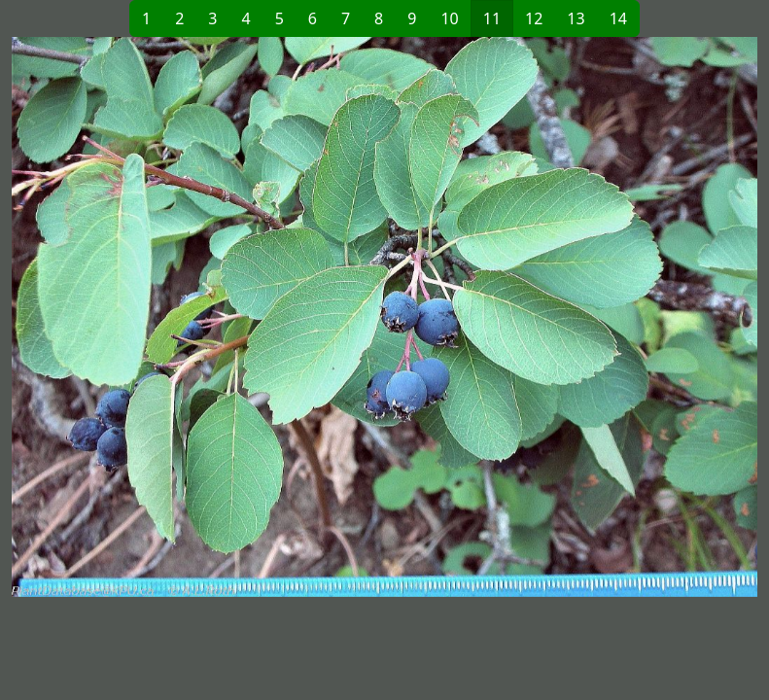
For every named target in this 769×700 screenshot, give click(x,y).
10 (449, 18)
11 (492, 18)
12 (534, 18)
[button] (198, 317)
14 (618, 18)
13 (576, 18)
